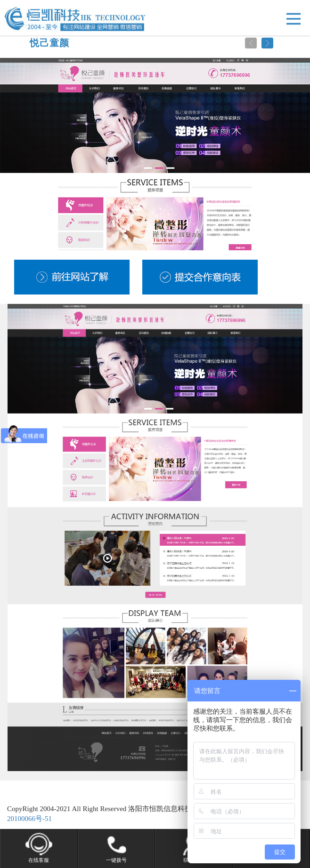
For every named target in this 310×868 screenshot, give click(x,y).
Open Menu (294, 19)
